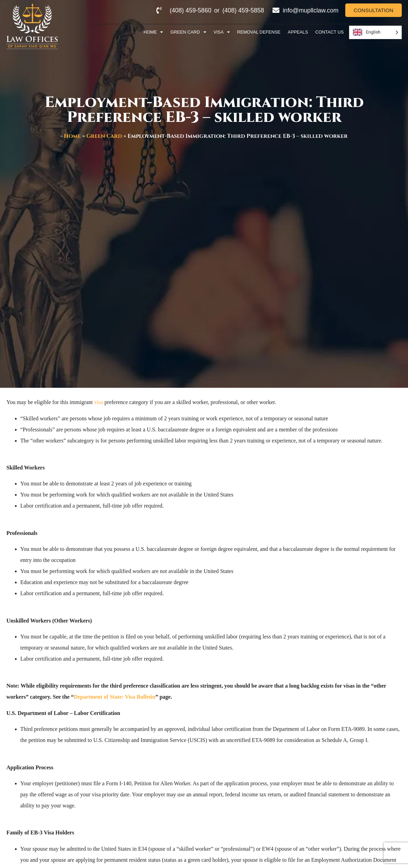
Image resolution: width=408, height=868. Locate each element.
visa (99, 402)
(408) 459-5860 (190, 10)
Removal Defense (259, 32)
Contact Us (329, 32)
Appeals (298, 32)
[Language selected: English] (375, 32)
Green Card (188, 32)
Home (153, 32)
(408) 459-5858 (243, 10)
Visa (222, 32)
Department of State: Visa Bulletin (115, 697)
